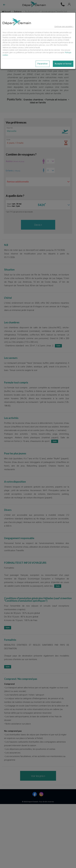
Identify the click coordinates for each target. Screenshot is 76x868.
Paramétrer (43, 64)
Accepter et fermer (63, 64)
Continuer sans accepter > (64, 27)
